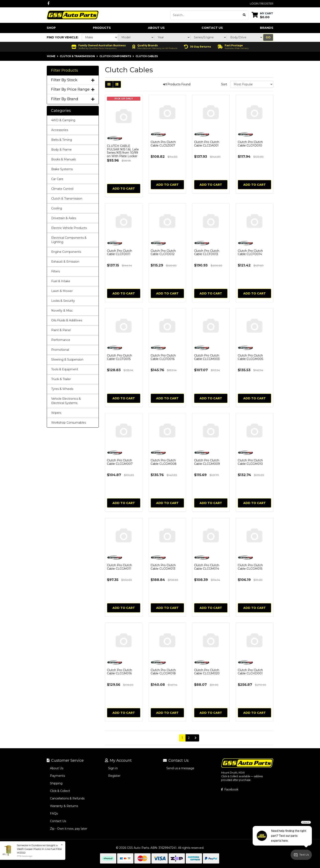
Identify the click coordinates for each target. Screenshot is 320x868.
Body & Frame (61, 150)
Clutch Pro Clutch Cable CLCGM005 (250, 357)
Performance (61, 340)
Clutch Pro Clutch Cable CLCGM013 (163, 567)
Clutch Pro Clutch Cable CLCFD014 (250, 253)
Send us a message (180, 768)
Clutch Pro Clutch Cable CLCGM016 (119, 672)
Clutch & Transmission (67, 199)
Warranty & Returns (64, 806)
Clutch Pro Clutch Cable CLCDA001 (207, 144)
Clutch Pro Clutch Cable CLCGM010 (250, 462)
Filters (56, 271)
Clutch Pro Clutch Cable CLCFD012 (163, 253)
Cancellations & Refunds (67, 798)
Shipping (56, 783)
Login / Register (262, 3)
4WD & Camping (63, 120)
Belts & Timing (62, 140)
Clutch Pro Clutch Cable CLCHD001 (250, 672)
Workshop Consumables (69, 423)
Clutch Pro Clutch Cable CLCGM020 (207, 672)
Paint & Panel (61, 330)
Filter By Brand (73, 99)
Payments (57, 776)
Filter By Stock (73, 80)
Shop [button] (51, 28)
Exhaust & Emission (65, 262)
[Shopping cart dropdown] (262, 15)
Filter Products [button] (64, 70)
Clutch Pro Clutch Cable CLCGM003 (207, 357)
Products (102, 28)
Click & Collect (60, 791)
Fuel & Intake (61, 281)
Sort (224, 84)
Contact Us (212, 28)
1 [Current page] (182, 738)
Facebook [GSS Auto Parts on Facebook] (230, 789)
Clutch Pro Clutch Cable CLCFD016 (163, 357)
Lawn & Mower (62, 291)
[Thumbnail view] (109, 84)
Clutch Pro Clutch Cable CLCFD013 (207, 253)
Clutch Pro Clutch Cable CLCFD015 (119, 357)
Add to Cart (124, 189)
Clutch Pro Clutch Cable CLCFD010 (250, 144)
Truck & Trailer (61, 379)
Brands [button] (267, 28)
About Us (156, 28)
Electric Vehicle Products (69, 228)
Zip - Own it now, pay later (69, 829)
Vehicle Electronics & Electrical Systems (66, 401)
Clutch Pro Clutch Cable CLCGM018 (163, 672)
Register (114, 776)
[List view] (117, 84)
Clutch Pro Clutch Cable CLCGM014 (207, 567)
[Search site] (244, 15)
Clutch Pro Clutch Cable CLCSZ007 (163, 144)
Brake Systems (62, 169)
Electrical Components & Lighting (69, 240)
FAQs (54, 814)
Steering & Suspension (67, 360)
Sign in (113, 768)
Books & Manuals (63, 159)
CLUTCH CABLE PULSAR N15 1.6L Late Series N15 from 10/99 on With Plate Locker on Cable (123, 153)
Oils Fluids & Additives (67, 320)
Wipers (56, 413)
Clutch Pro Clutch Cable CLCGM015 (250, 567)
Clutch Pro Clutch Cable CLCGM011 (119, 567)
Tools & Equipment (65, 369)
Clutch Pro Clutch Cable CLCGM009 (207, 462)
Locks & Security (63, 301)
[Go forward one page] (196, 738)
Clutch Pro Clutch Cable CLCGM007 (120, 462)
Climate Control (62, 189)
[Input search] (205, 15)
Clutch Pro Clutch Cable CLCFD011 (119, 253)
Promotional (60, 350)
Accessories (60, 130)
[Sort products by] (252, 84)
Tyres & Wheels (62, 389)
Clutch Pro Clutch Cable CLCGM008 (164, 462)
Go (268, 37)
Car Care (57, 179)
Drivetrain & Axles (64, 218)
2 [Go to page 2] (189, 738)
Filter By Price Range (73, 89)
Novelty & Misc (62, 311)
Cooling (57, 208)
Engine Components (66, 252)
